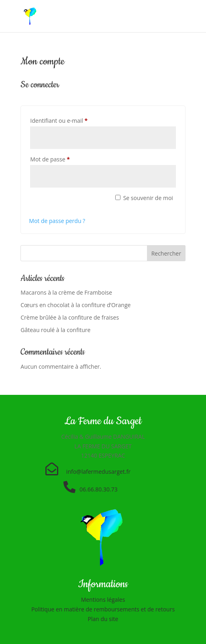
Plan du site (103, 619)
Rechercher (166, 253)
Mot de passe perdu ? (57, 221)
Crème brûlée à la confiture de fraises (70, 317)
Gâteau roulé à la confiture (55, 330)
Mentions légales (103, 600)
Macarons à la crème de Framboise (66, 292)
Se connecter (68, 202)
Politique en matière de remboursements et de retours (103, 609)
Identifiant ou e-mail (73, 120)
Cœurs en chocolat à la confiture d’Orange (75, 305)
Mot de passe (64, 158)
